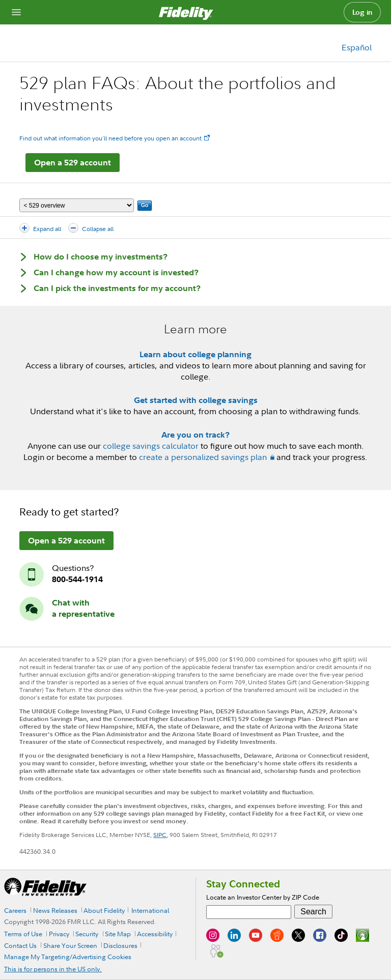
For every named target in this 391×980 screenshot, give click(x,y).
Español (357, 47)
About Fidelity (104, 910)
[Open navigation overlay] (16, 12)
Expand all (47, 229)
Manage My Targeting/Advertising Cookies (68, 957)
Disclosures (120, 945)
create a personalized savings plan (203, 457)
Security (87, 934)
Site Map (118, 934)
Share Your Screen (70, 945)
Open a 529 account (73, 162)
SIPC (160, 835)
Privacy (59, 934)
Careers (15, 910)
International (150, 910)
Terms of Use (23, 934)
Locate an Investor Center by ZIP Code (263, 897)
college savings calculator (151, 446)
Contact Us (20, 945)
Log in (362, 12)
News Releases (55, 910)
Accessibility (155, 934)
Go (145, 205)
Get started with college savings (196, 400)
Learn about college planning (195, 354)
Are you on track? (195, 435)
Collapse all (98, 229)
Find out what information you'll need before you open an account (110, 138)
